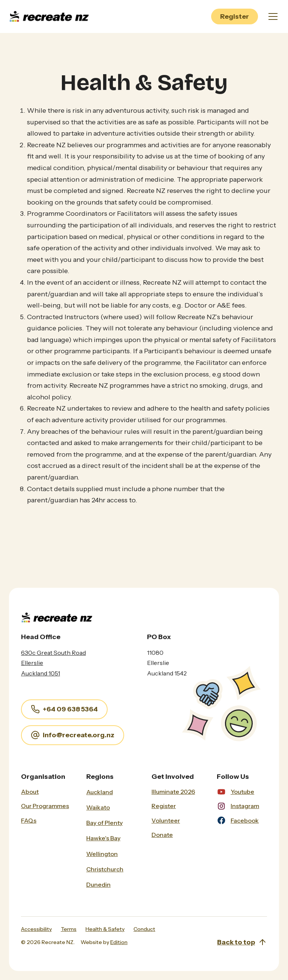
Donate (162, 835)
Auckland (100, 792)
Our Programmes (45, 806)
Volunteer (166, 820)
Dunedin (98, 884)
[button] (271, 16)
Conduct (144, 929)
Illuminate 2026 (173, 792)
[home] (51, 17)
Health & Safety (105, 929)
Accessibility (36, 929)
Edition (119, 942)
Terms (69, 929)
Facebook (245, 820)
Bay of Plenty (104, 823)
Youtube (242, 792)
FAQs (29, 820)
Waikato (98, 807)
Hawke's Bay (103, 838)
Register (235, 16)
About (30, 792)
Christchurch (105, 869)
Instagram (245, 806)
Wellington (102, 854)
